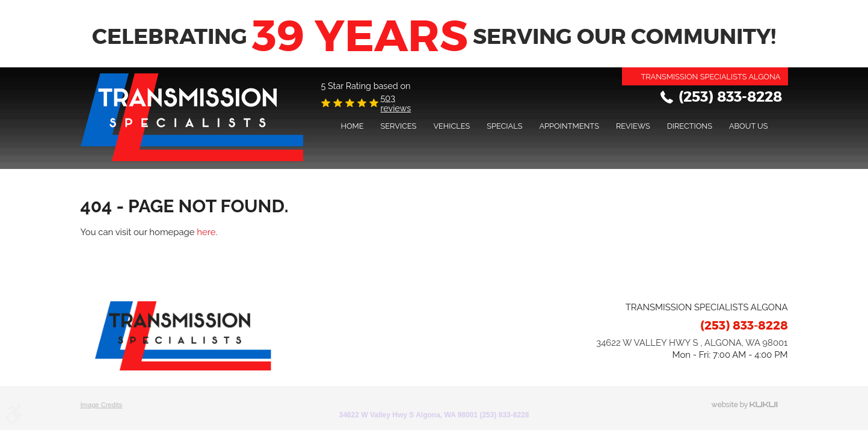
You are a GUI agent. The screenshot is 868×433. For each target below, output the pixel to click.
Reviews (633, 126)
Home (352, 126)
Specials (504, 126)
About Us (749, 126)
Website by (749, 405)
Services (399, 126)
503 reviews (396, 103)
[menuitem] (352, 126)
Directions (690, 126)
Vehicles (451, 126)
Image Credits (102, 405)
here (206, 232)
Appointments (569, 126)
